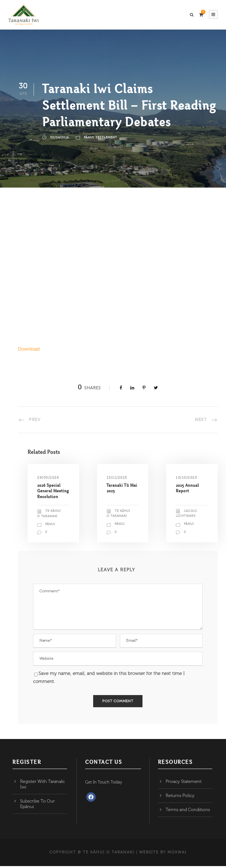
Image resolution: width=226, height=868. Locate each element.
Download (29, 351)
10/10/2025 (186, 479)
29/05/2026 (48, 479)
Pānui (89, 139)
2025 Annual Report (187, 490)
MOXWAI (177, 854)
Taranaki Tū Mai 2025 (122, 490)
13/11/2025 (117, 479)
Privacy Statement (184, 783)
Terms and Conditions (188, 811)
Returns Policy (180, 797)
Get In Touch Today (104, 784)
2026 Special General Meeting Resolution (53, 493)
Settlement (106, 139)
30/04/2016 (60, 139)
